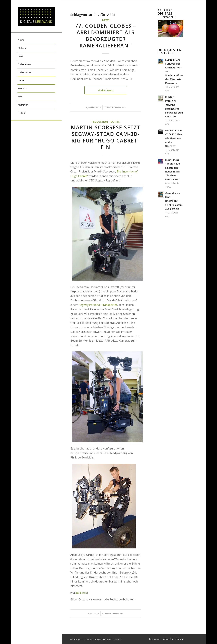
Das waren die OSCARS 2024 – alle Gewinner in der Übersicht (174, 138)
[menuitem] (36, 40)
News (106, 20)
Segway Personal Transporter (98, 305)
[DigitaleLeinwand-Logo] (36, 16)
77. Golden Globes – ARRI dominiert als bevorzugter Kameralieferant (106, 36)
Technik (114, 122)
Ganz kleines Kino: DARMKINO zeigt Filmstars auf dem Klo (174, 201)
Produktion (100, 122)
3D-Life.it (81, 593)
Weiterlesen (106, 90)
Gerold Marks (117, 107)
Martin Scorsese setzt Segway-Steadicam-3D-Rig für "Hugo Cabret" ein (106, 137)
